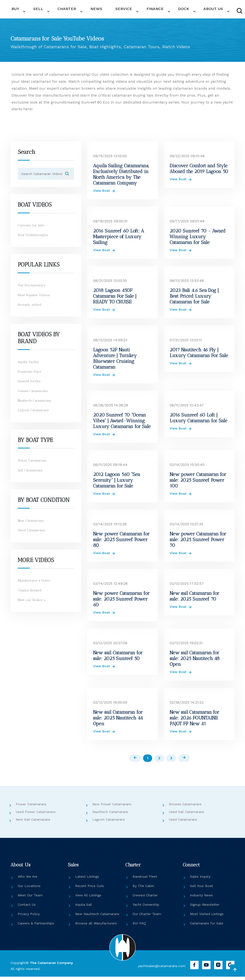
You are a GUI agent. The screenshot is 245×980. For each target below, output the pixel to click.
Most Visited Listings (207, 917)
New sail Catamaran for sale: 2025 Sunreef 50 (118, 658)
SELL (41, 11)
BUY (25, 11)
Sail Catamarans (31, 475)
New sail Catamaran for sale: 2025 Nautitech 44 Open (118, 720)
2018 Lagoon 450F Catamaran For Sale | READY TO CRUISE (115, 298)
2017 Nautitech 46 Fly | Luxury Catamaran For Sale (199, 355)
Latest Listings (87, 880)
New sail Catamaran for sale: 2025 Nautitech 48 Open (195, 661)
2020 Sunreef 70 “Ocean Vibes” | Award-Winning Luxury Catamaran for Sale (122, 423)
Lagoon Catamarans (34, 415)
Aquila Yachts (29, 367)
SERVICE (99, 11)
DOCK (143, 11)
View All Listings (88, 898)
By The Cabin (143, 889)
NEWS (83, 11)
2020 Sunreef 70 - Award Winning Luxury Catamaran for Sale (198, 239)
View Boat (102, 193)
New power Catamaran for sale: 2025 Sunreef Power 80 (121, 542)
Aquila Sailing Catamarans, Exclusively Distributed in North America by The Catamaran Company (121, 177)
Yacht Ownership (146, 908)
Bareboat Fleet (145, 880)
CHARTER (62, 11)
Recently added (31, 309)
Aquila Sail (84, 908)
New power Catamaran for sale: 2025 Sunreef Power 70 (198, 542)
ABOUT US (165, 11)
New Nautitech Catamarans (97, 917)
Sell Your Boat (201, 889)
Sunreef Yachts (30, 386)
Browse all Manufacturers (96, 926)
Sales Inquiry (200, 880)
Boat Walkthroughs (33, 240)
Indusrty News (201, 898)
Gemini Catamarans (34, 396)
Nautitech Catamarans (36, 405)
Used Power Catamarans (36, 815)
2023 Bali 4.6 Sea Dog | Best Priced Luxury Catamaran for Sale (194, 298)
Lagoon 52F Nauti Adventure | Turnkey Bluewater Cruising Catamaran (115, 361)
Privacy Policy (29, 917)
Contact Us (27, 908)
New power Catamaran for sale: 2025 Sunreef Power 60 (121, 601)
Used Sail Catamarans (187, 815)
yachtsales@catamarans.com (157, 969)
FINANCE (122, 11)
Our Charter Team (147, 917)
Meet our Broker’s (32, 605)
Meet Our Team (30, 898)
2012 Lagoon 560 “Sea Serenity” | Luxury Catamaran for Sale (117, 482)
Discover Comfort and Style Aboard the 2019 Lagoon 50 (199, 171)
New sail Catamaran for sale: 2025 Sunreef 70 (194, 598)
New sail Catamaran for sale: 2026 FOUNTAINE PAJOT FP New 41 (194, 720)
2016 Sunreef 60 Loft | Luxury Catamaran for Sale (198, 420)
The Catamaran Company (51, 966)
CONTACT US (228, 11)
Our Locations (29, 889)
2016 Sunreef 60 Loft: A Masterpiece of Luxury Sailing (119, 239)
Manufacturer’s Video (35, 585)
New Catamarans (32, 525)
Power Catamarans (33, 465)
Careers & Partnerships (36, 926)
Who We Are (28, 880)
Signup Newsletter (205, 908)
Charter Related (30, 595)
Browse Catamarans (185, 807)
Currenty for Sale (32, 230)
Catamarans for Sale (207, 926)
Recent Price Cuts (89, 889)
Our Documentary (33, 290)
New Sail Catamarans (33, 823)
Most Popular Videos (35, 300)
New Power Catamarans (112, 807)
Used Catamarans (32, 535)
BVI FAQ (139, 926)
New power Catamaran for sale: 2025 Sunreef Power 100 (198, 482)
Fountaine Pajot (30, 376)
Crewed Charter (145, 898)
